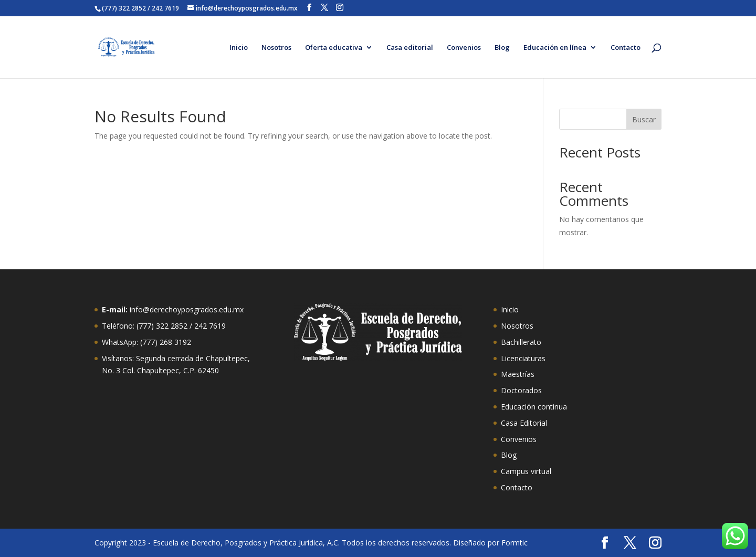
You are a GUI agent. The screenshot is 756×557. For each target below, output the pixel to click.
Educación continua (534, 407)
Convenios (464, 48)
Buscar (644, 119)
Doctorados (521, 390)
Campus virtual (526, 471)
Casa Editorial (524, 423)
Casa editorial (410, 48)
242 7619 (210, 326)
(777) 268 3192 (166, 342)
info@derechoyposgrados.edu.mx (187, 309)
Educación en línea (555, 48)
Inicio (239, 48)
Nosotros (276, 48)
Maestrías (518, 374)
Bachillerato (521, 342)
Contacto (626, 48)
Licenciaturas (523, 358)
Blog (502, 48)
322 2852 (172, 326)
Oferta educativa (334, 48)
